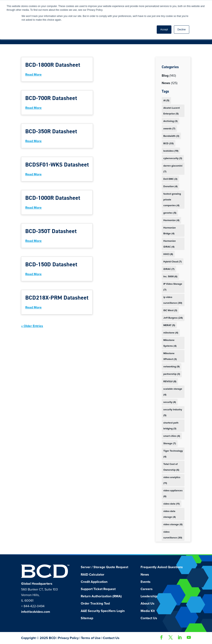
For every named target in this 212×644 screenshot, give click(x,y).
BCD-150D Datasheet (51, 264)
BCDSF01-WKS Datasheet (57, 165)
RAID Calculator (93, 575)
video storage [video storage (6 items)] (173, 524)
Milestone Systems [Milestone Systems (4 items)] (170, 343)
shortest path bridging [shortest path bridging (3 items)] (171, 426)
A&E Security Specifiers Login (103, 611)
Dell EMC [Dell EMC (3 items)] (170, 179)
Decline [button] (182, 30)
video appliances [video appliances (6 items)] (173, 493)
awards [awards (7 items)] (169, 129)
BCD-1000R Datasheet (53, 198)
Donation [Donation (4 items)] (170, 186)
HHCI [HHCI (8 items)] (168, 254)
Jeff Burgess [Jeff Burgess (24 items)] (173, 318)
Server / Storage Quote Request (104, 567)
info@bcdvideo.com (36, 612)
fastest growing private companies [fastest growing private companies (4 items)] (172, 200)
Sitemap (87, 618)
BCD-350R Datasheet (51, 131)
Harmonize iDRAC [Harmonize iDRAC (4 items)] (170, 244)
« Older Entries (32, 326)
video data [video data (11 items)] (172, 504)
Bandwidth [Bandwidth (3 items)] (171, 136)
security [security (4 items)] (170, 402)
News (166, 83)
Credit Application (94, 582)
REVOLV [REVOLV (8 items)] (170, 381)
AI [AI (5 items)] (166, 100)
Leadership (149, 596)
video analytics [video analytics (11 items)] (172, 480)
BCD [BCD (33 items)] (169, 143)
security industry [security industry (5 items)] (173, 412)
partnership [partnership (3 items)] (172, 374)
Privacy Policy (68, 638)
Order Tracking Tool (95, 604)
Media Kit (148, 611)
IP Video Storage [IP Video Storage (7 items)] (173, 287)
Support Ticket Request (98, 589)
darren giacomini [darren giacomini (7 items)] (173, 169)
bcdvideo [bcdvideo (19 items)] (171, 151)
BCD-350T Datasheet (51, 231)
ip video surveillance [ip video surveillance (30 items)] (173, 300)
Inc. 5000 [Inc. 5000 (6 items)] (170, 276)
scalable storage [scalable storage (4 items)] (173, 392)
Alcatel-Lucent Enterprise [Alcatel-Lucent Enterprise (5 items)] (172, 111)
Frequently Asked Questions (162, 567)
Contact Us (149, 618)
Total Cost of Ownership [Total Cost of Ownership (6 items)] (171, 467)
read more (33, 75)
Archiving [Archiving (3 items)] (170, 121)
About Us (148, 604)
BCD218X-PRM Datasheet (57, 298)
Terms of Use (91, 638)
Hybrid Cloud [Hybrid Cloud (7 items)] (173, 262)
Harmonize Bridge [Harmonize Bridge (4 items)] (170, 231)
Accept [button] (164, 30)
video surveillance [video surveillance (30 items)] (173, 535)
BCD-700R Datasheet (51, 98)
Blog (165, 76)
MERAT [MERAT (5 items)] (169, 325)
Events (146, 582)
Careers (147, 589)
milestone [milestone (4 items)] (171, 333)
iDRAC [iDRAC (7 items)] (169, 269)
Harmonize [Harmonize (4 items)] (171, 220)
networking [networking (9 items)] (172, 367)
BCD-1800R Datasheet (53, 65)
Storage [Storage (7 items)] (170, 443)
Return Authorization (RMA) (101, 596)
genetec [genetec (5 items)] (170, 213)
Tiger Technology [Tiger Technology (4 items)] (173, 454)
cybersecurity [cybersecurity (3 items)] (173, 158)
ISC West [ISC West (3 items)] (170, 310)
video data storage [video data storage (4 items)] (170, 514)
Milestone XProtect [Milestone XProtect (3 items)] (170, 356)
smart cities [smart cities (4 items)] (172, 436)
